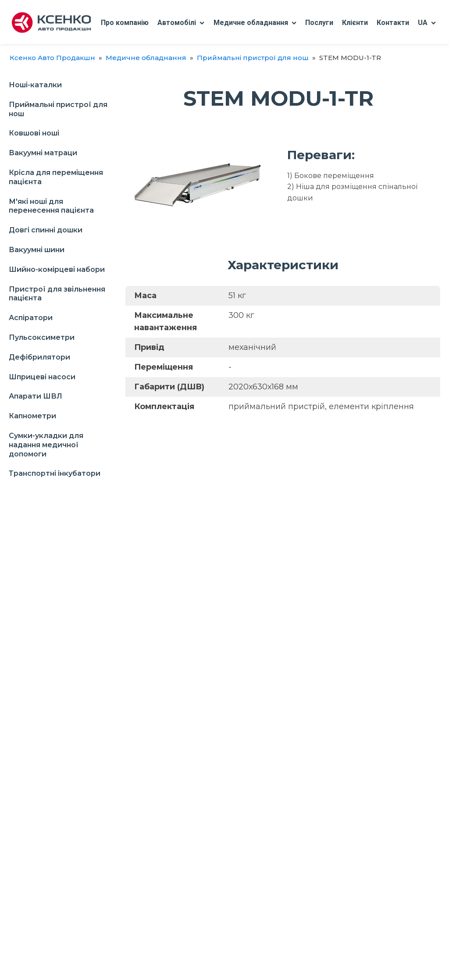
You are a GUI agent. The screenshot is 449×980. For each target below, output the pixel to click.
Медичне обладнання (255, 23)
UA (427, 23)
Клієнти (355, 23)
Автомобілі (181, 23)
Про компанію (125, 23)
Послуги (319, 23)
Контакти (393, 23)
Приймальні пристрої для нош (253, 58)
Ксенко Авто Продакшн (52, 58)
